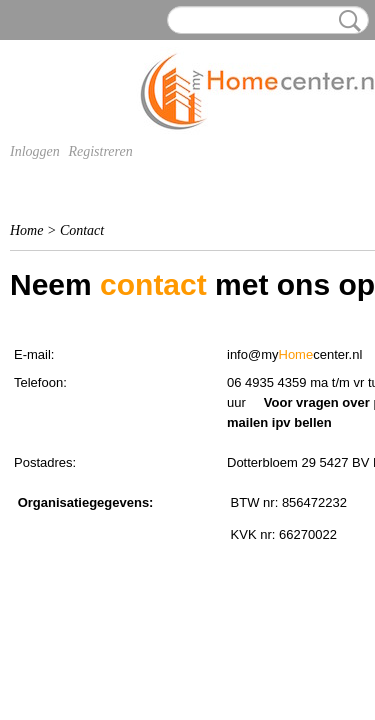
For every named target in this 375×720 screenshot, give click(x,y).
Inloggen (35, 151)
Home (26, 230)
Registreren (100, 151)
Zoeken (346, 21)
